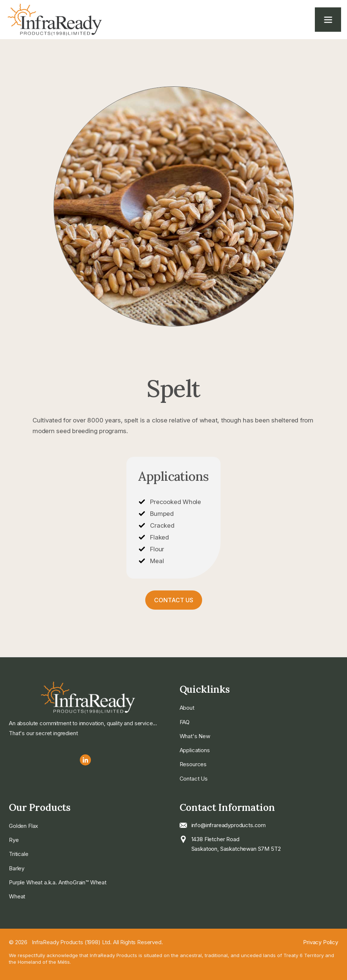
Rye (14, 840)
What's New (195, 736)
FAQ (185, 722)
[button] (328, 20)
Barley (17, 868)
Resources (193, 764)
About (187, 708)
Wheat (17, 896)
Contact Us (174, 600)
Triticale (19, 854)
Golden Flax (23, 826)
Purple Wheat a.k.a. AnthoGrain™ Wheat (58, 882)
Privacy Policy (321, 942)
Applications (195, 750)
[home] (65, 20)
